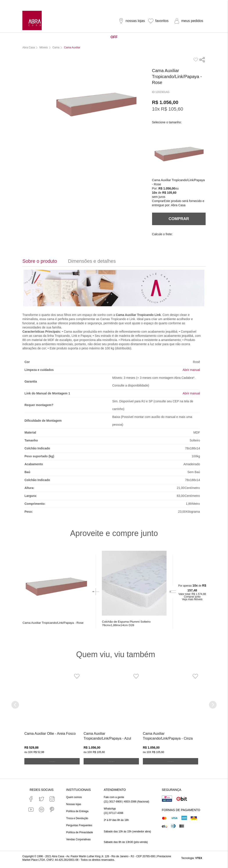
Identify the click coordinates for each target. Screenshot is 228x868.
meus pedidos (192, 21)
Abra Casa (178, 205)
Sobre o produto (40, 261)
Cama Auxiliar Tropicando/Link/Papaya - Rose (47, 625)
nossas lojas (135, 21)
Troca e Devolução (77, 821)
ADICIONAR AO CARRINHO (52, 765)
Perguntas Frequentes (79, 828)
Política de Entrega (77, 814)
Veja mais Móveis (191, 601)
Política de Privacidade (80, 835)
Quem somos (74, 800)
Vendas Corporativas (78, 842)
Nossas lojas (74, 807)
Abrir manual (191, 369)
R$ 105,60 (172, 108)
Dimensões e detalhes (92, 261)
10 (156, 108)
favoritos (162, 21)
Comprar (158, 201)
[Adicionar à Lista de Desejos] (76, 680)
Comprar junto (192, 598)
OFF (114, 37)
